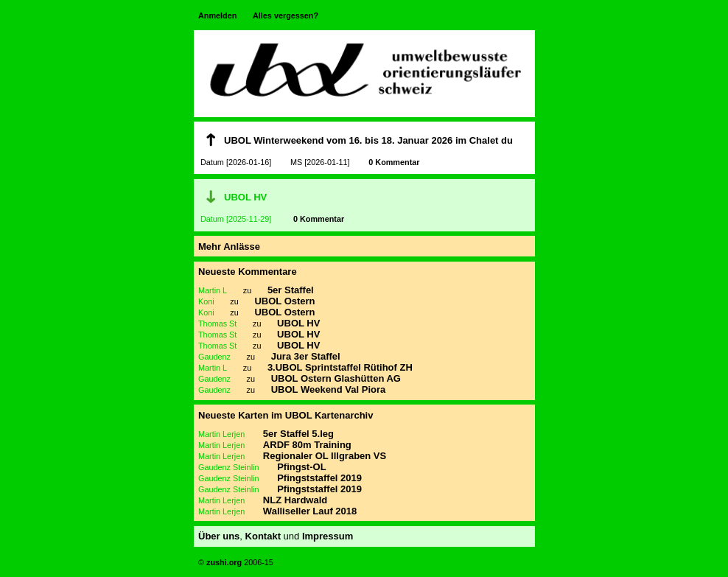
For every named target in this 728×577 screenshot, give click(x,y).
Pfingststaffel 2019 (319, 478)
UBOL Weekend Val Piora (329, 389)
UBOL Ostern (284, 301)
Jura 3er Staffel (306, 356)
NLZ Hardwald (295, 500)
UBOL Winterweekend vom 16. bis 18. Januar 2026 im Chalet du (368, 140)
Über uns (219, 536)
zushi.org (223, 562)
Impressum (328, 536)
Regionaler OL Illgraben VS (325, 456)
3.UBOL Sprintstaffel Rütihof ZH (340, 367)
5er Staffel (291, 290)
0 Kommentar (394, 162)
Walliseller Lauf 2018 (310, 511)
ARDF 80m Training (307, 445)
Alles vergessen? (286, 15)
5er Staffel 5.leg (298, 434)
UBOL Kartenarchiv (329, 415)
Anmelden (217, 15)
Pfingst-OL (301, 467)
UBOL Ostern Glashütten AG (336, 378)
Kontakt (263, 536)
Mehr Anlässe (229, 246)
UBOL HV (245, 197)
